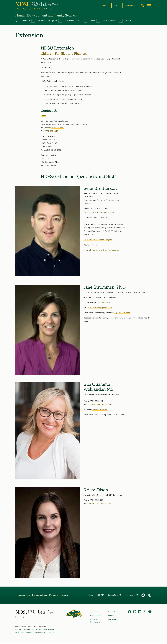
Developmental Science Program (98, 240)
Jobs (93, 21)
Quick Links (113, 620)
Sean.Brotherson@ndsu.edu (102, 213)
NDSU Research (110, 21)
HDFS (143, 595)
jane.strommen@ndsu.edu (100, 308)
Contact (114, 595)
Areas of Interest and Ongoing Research (101, 250)
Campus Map (95, 616)
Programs (53, 21)
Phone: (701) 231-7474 (96, 595)
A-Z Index (94, 612)
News (128, 21)
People (42, 21)
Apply (103, 6)
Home (17, 21)
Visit (115, 6)
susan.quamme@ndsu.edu (101, 405)
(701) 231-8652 (58, 128)
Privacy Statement (23, 630)
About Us (26, 21)
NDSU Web (20, 633)
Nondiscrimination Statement (43, 630)
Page (131, 595)
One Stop (112, 616)
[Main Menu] (149, 6)
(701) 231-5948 (103, 303)
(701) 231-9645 (52, 132)
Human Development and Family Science (42, 596)
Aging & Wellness (122, 313)
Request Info (130, 6)
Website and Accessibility (42, 633)
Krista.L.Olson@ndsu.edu (100, 504)
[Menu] (33, 21)
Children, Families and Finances (65, 54)
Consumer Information (95, 621)
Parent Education (100, 410)
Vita (95, 245)
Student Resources (74, 21)
